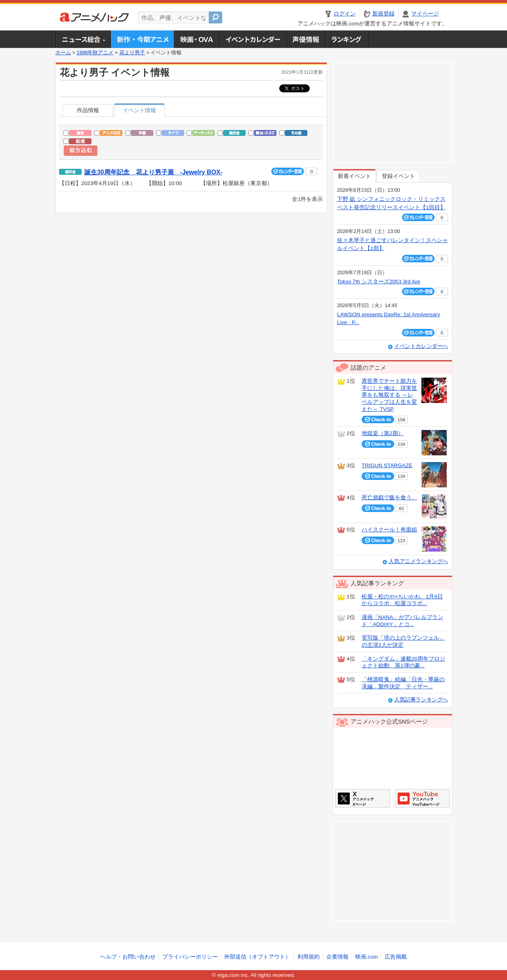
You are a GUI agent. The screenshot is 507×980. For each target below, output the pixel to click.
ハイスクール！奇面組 (389, 530)
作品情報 (88, 110)
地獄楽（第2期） (383, 433)
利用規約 (309, 957)
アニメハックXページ (363, 798)
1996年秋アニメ (95, 53)
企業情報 (337, 957)
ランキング (347, 39)
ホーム (63, 53)
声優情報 (306, 39)
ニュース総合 (83, 39)
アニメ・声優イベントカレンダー (253, 39)
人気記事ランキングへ (421, 700)
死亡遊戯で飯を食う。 (389, 498)
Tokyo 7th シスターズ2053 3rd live (379, 282)
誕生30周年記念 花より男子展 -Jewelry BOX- (153, 172)
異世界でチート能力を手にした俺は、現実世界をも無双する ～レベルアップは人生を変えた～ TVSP (389, 395)
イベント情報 (139, 110)
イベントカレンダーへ (421, 346)
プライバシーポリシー (190, 957)
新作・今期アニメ (142, 39)
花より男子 (132, 53)
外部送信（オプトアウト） (257, 957)
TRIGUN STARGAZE (387, 465)
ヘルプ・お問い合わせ (128, 957)
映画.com (367, 957)
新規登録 (383, 14)
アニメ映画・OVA (196, 39)
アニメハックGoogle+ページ (422, 798)
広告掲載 (396, 957)
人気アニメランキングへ (418, 561)
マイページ (425, 14)
